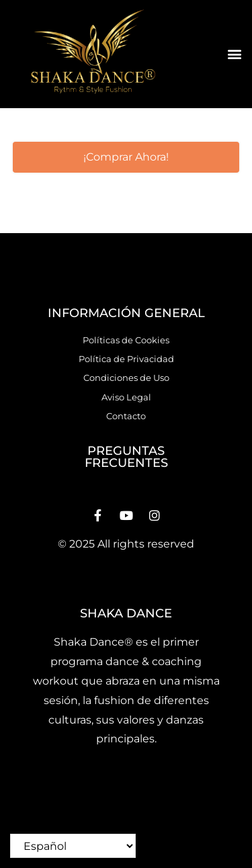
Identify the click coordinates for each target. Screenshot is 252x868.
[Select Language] (73, 846)
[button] (234, 54)
